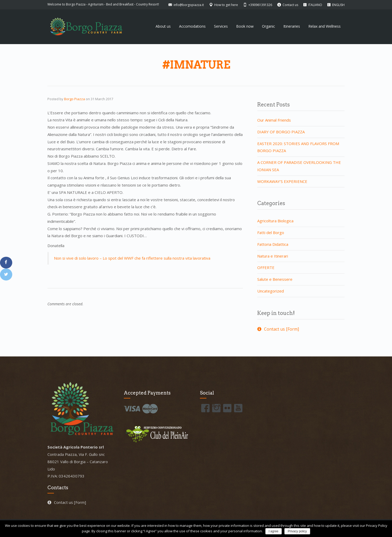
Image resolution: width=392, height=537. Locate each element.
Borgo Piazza (75, 99)
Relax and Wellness (324, 26)
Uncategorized (271, 291)
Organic (268, 26)
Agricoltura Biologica (275, 221)
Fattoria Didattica (273, 244)
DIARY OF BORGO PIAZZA (281, 132)
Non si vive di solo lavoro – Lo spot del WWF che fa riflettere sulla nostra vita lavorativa (132, 258)
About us (163, 26)
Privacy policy (297, 531)
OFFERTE (266, 267)
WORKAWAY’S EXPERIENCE (282, 181)
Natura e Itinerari (273, 256)
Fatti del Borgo (271, 232)
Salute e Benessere (275, 279)
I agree (274, 531)
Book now (245, 26)
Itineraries (292, 26)
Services (221, 26)
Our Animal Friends (274, 120)
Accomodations (192, 26)
